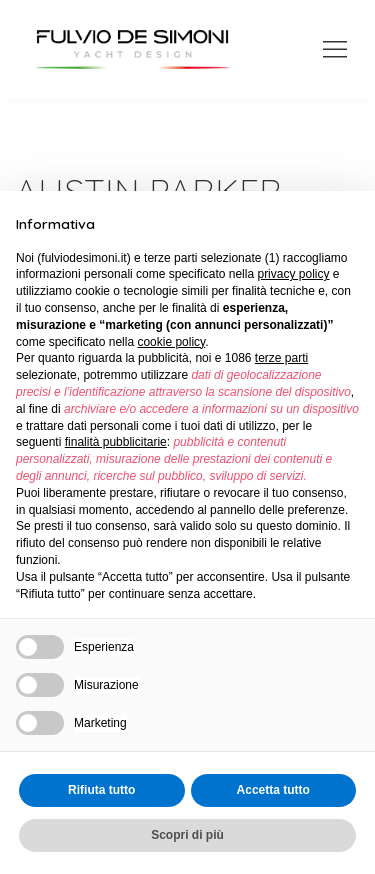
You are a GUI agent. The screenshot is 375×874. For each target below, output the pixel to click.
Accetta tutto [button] (273, 790)
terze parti (281, 358)
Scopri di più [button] (187, 835)
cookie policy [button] (171, 342)
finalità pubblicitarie (116, 442)
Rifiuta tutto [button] (101, 790)
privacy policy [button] (293, 274)
